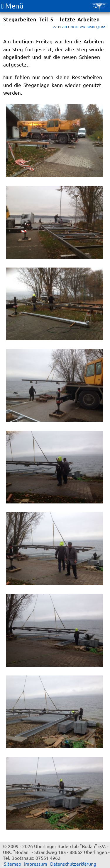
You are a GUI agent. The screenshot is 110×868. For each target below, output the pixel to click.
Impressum (36, 864)
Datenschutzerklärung (73, 864)
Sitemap (12, 864)
